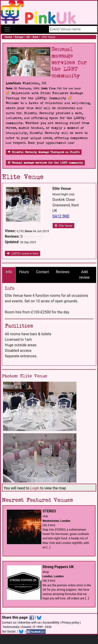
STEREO (49, 511)
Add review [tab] (84, 275)
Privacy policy (70, 622)
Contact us (9, 622)
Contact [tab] (42, 272)
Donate (26, 627)
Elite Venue (63, 226)
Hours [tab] (24, 272)
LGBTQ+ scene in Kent (22, 254)
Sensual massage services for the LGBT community (45, 163)
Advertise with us (29, 622)
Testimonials (11, 627)
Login (35, 488)
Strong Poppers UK (58, 567)
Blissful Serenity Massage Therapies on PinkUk (44, 152)
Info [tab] (9, 272)
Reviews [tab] (63, 272)
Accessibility (51, 622)
